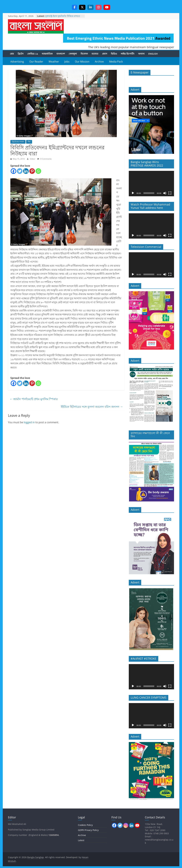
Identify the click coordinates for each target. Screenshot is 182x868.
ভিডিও (114, 54)
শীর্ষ (29, 142)
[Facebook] (13, 171)
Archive (99, 62)
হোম (12, 54)
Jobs (67, 62)
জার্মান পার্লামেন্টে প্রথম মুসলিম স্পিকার (34, 399)
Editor (33, 159)
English (153, 54)
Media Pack (116, 62)
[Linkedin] (26, 171)
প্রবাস (105, 54)
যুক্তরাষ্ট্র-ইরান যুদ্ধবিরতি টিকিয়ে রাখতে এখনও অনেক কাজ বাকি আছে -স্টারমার (63, 18)
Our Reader (36, 62)
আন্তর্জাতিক (47, 54)
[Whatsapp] (38, 171)
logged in (29, 423)
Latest (81, 841)
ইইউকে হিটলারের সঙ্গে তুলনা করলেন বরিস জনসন (92, 407)
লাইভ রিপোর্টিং (128, 54)
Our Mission (82, 62)
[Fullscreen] (170, 193)
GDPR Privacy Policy (88, 830)
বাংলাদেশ (61, 54)
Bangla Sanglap (36, 27)
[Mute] (165, 193)
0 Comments (44, 159)
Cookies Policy (85, 825)
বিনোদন (84, 54)
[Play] (133, 193)
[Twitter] (20, 171)
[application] (151, 184)
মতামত (95, 54)
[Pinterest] (32, 171)
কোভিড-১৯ (33, 54)
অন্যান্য (141, 54)
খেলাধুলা (73, 54)
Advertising (17, 62)
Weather (54, 62)
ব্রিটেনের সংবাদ (18, 142)
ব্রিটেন (21, 54)
